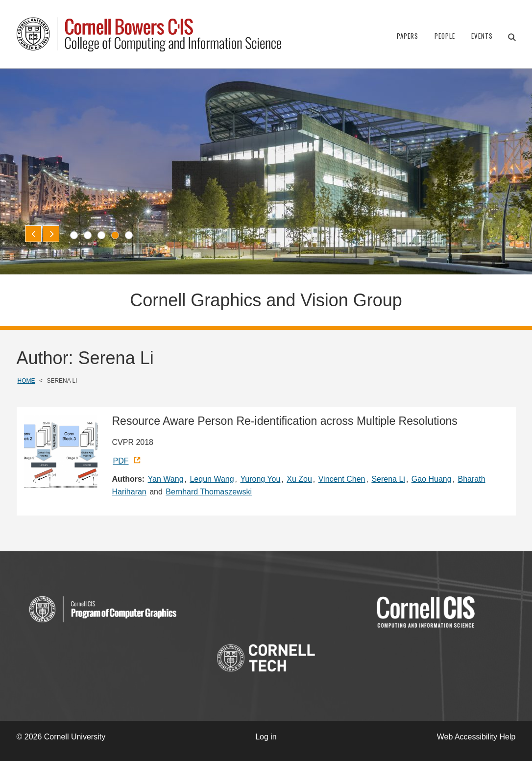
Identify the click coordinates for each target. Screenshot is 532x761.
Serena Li (388, 479)
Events (482, 36)
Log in (266, 737)
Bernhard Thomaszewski (209, 492)
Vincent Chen (342, 479)
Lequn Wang (212, 479)
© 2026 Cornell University (61, 737)
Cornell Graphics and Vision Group (266, 300)
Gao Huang (432, 479)
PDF (121, 461)
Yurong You (260, 479)
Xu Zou (299, 479)
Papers (408, 36)
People (445, 36)
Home (26, 381)
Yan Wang (166, 479)
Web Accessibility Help (476, 737)
